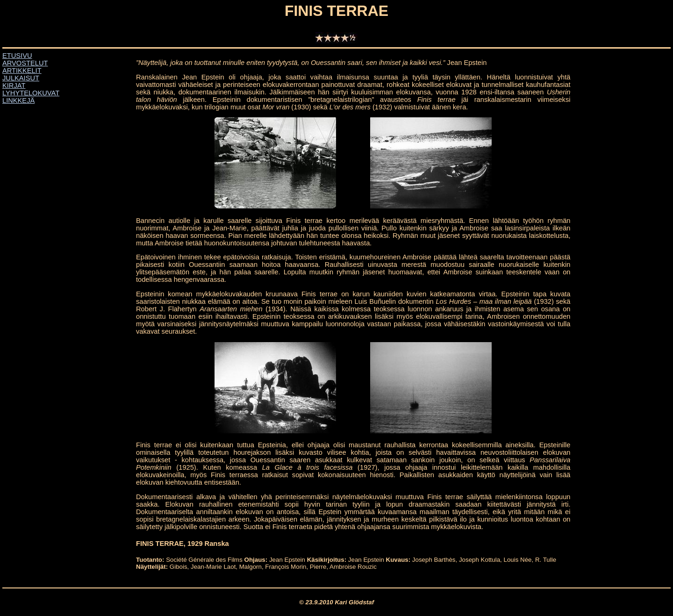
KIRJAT (14, 86)
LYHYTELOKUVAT (31, 93)
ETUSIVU (17, 56)
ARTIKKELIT (22, 71)
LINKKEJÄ (18, 100)
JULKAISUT (21, 78)
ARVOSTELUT (25, 63)
